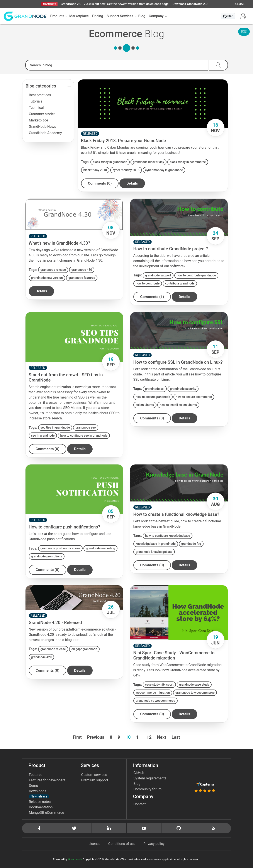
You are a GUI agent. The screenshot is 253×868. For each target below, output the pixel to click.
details (132, 183)
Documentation (41, 807)
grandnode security (183, 389)
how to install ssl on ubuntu (178, 405)
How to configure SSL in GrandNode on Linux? (178, 362)
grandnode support (158, 275)
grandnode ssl (155, 389)
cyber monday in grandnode (164, 170)
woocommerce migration (153, 693)
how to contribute (148, 283)
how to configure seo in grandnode (84, 436)
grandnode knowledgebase (154, 552)
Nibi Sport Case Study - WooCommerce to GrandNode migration (174, 656)
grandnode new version (47, 278)
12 (149, 737)
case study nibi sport (159, 685)
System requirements (150, 778)
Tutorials (36, 101)
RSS (244, 32)
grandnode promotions (47, 556)
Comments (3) (152, 418)
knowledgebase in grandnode (156, 544)
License (94, 844)
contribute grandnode (180, 283)
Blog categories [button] (41, 86)
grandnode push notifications (60, 548)
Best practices (40, 95)
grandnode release (53, 270)
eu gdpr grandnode (84, 649)
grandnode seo (86, 427)
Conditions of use (122, 844)
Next (161, 737)
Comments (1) (152, 297)
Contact (140, 804)
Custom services (94, 775)
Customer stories (42, 114)
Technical (36, 108)
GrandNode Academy (45, 133)
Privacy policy (154, 844)
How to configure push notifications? (65, 527)
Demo (34, 786)
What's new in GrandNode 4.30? (59, 243)
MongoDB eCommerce (47, 813)
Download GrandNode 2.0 (190, 4)
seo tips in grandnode (55, 427)
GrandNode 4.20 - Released (55, 622)
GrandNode (75, 859)
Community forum (148, 789)
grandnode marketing (100, 548)
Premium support (95, 780)
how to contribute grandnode (196, 275)
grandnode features (82, 278)
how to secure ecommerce (194, 397)
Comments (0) (100, 183)
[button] (243, 16)
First (77, 737)
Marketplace (39, 120)
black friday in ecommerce (188, 162)
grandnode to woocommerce (195, 693)
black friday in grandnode (110, 162)
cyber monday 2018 (126, 170)
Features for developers (47, 780)
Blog (137, 784)
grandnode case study (194, 685)
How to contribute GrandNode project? (171, 249)
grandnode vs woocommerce (155, 701)
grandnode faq (191, 544)
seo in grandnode (43, 436)
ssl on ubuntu (145, 405)
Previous (96, 737)
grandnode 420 (41, 657)
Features (36, 775)
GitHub (139, 773)
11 (139, 737)
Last (176, 737)
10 (128, 737)
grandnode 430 (82, 270)
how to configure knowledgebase (168, 536)
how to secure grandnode (153, 397)
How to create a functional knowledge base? (176, 514)
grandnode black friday (149, 162)
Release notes (40, 802)
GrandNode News (43, 127)
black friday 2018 (95, 170)
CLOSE (240, 4)
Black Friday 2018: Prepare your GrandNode (124, 141)
